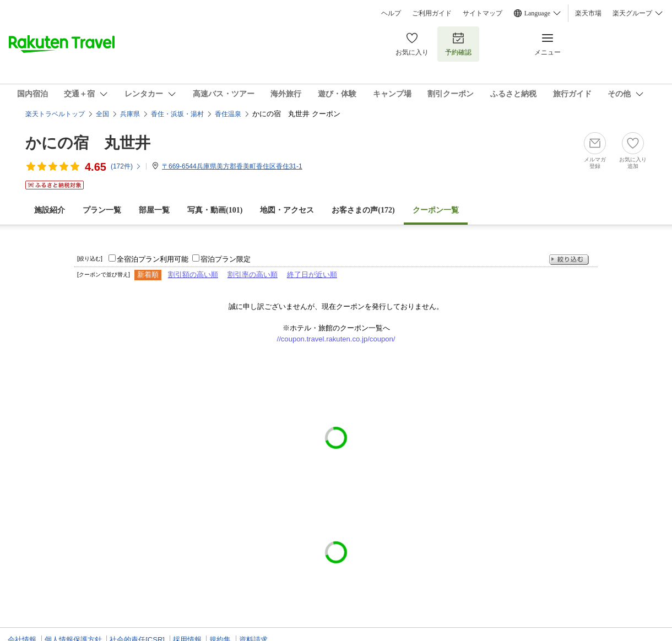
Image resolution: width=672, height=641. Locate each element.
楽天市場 (588, 13)
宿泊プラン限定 (226, 259)
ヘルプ (391, 13)
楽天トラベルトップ (55, 114)
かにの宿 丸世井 (88, 143)
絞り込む (569, 260)
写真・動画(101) (215, 210)
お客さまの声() (363, 210)
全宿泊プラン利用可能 (153, 259)
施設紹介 (50, 210)
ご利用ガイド (432, 13)
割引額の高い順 (193, 275)
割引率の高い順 (253, 275)
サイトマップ (483, 13)
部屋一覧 (154, 210)
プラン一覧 (102, 210)
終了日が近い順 (312, 275)
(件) (126, 166)
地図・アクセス (287, 210)
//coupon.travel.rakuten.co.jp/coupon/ (336, 339)
